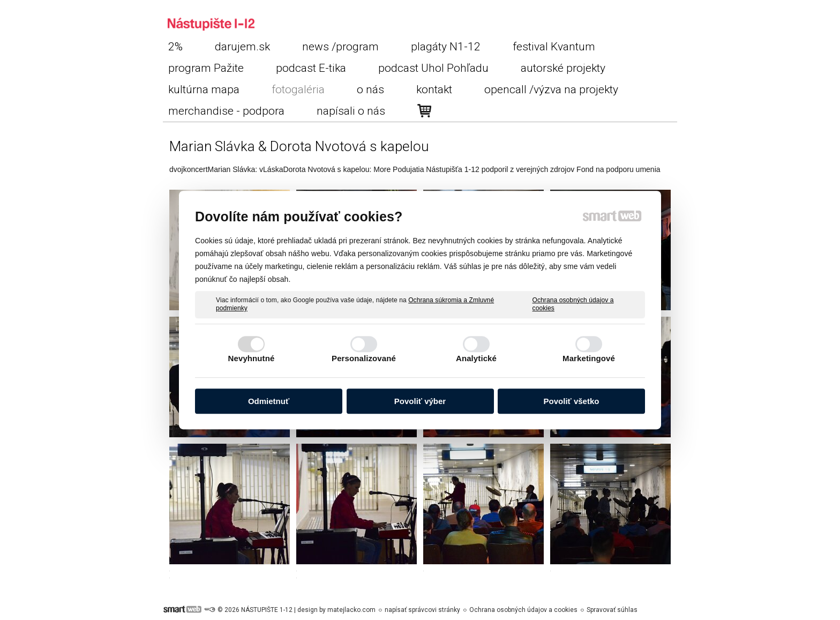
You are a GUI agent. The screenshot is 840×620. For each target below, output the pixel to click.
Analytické (476, 358)
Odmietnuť (269, 401)
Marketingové (589, 358)
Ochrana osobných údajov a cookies (573, 304)
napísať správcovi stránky (422, 610)
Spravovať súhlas (612, 610)
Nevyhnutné (252, 358)
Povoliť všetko (572, 401)
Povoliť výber (420, 401)
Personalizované (364, 358)
